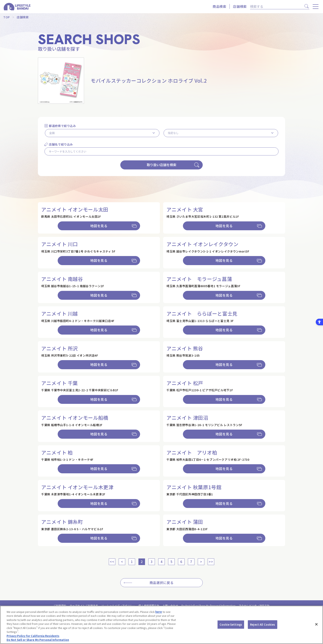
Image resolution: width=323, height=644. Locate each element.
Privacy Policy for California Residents (33, 636)
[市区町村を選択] (221, 133)
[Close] (316, 624)
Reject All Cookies (263, 625)
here (159, 612)
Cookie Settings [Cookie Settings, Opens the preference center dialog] (231, 625)
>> (211, 562)
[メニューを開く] (316, 7)
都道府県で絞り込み (62, 126)
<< (112, 562)
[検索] (276, 7)
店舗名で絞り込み (61, 144)
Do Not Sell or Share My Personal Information (38, 640)
